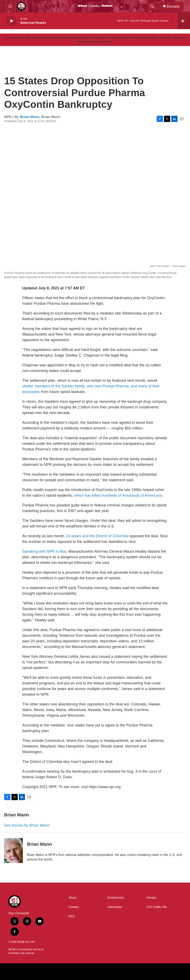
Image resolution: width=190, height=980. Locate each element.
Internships (115, 907)
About (72, 898)
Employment (116, 898)
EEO (72, 916)
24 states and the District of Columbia (97, 536)
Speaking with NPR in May (44, 551)
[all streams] (184, 21)
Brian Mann (30, 117)
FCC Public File (157, 907)
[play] (11, 21)
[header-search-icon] (152, 6)
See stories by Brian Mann (27, 825)
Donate (173, 6)
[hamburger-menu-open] (10, 6)
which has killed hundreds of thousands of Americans (118, 495)
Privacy (151, 898)
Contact (74, 907)
